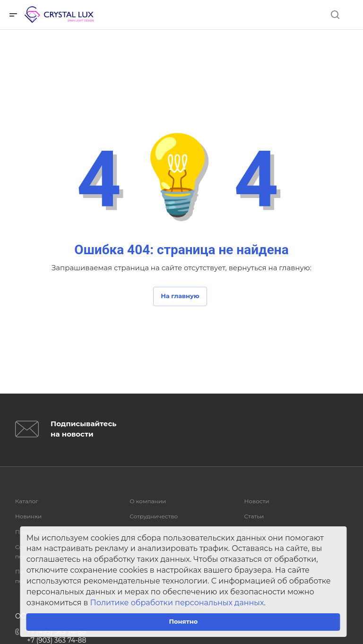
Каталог (27, 501)
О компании (148, 501)
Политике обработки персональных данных (177, 603)
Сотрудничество (154, 516)
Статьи (254, 516)
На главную (180, 296)
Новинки (28, 516)
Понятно (183, 621)
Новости (256, 501)
